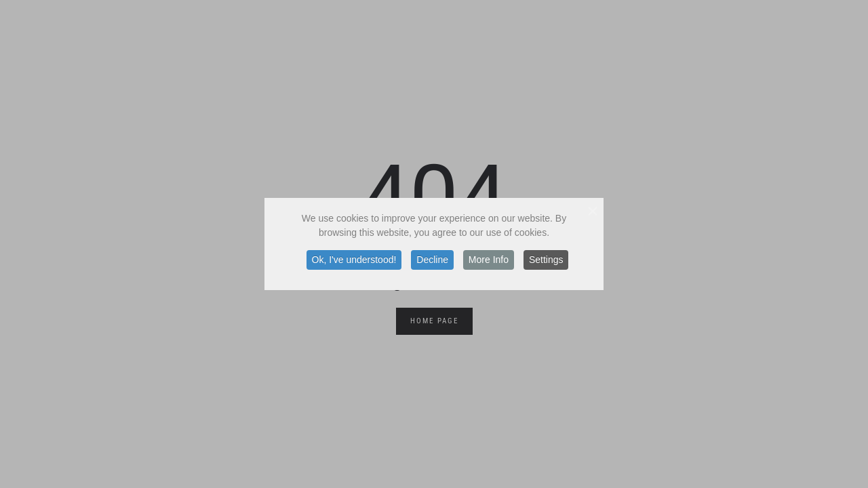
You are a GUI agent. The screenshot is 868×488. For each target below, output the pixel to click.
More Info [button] (489, 260)
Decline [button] (432, 260)
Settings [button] (546, 260)
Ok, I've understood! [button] (354, 260)
